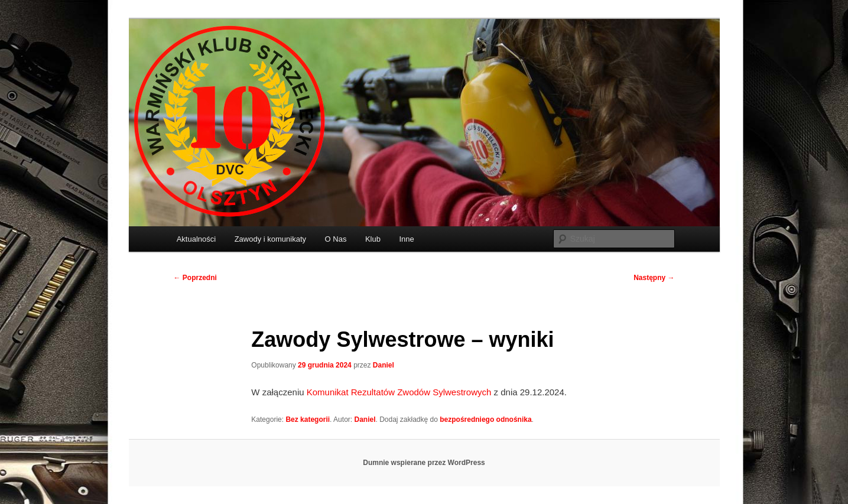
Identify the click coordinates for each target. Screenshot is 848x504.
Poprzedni (195, 278)
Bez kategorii (308, 420)
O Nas (336, 239)
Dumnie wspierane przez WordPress (424, 463)
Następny (654, 278)
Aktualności (196, 239)
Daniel (384, 365)
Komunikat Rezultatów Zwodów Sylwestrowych (399, 392)
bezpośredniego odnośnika (485, 420)
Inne (406, 239)
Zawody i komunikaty (270, 239)
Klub (373, 239)
